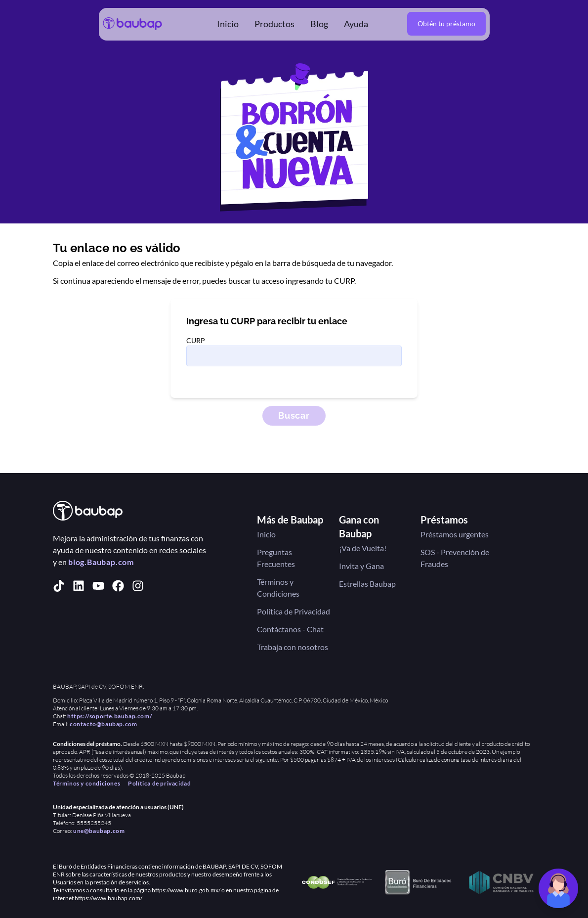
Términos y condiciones (86, 783)
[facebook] (118, 586)
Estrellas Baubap (367, 584)
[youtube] (98, 586)
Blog (319, 24)
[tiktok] (59, 586)
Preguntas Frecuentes (276, 558)
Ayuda (356, 24)
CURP (196, 340)
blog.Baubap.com (101, 562)
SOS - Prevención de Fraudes (455, 558)
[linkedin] (79, 586)
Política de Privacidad (294, 611)
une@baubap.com (99, 831)
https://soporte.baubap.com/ (110, 716)
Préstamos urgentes (455, 534)
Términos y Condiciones (278, 588)
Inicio (228, 24)
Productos (274, 24)
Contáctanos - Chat (290, 629)
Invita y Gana (361, 566)
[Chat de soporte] (558, 888)
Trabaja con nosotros (293, 647)
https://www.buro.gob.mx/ (186, 890)
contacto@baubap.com (103, 724)
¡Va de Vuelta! (363, 548)
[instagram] (138, 586)
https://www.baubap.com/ (108, 898)
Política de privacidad (159, 783)
